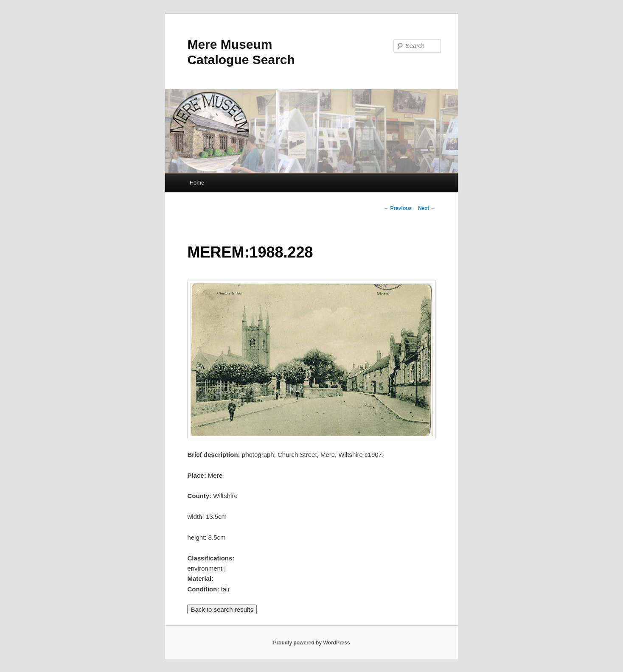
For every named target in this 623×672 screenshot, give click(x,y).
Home (197, 183)
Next (427, 208)
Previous (398, 208)
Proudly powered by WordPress (311, 643)
